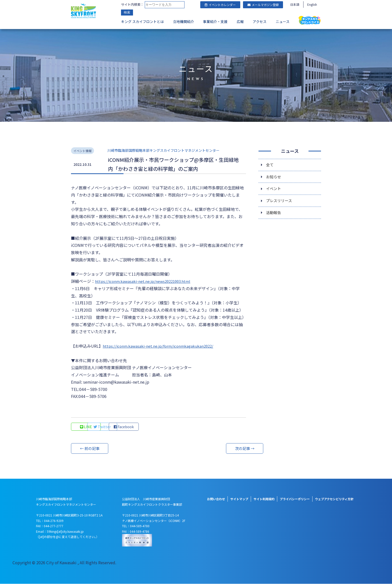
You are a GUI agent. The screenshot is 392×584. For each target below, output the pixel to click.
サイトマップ (239, 499)
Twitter (120, 427)
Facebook (153, 427)
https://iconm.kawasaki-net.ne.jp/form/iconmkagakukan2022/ (160, 346)
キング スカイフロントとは (142, 22)
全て (270, 165)
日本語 (295, 4)
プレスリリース (280, 202)
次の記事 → (227, 449)
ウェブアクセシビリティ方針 (334, 499)
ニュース (283, 22)
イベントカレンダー (220, 5)
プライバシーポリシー (295, 499)
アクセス (260, 22)
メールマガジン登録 (263, 5)
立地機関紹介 (183, 22)
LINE (86, 427)
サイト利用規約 (264, 499)
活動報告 (274, 215)
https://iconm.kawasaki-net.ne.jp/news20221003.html (145, 281)
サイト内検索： (132, 4)
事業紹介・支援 (215, 22)
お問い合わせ (216, 499)
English (312, 4)
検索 (127, 12)
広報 (240, 22)
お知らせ (274, 177)
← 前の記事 (90, 449)
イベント (274, 190)
